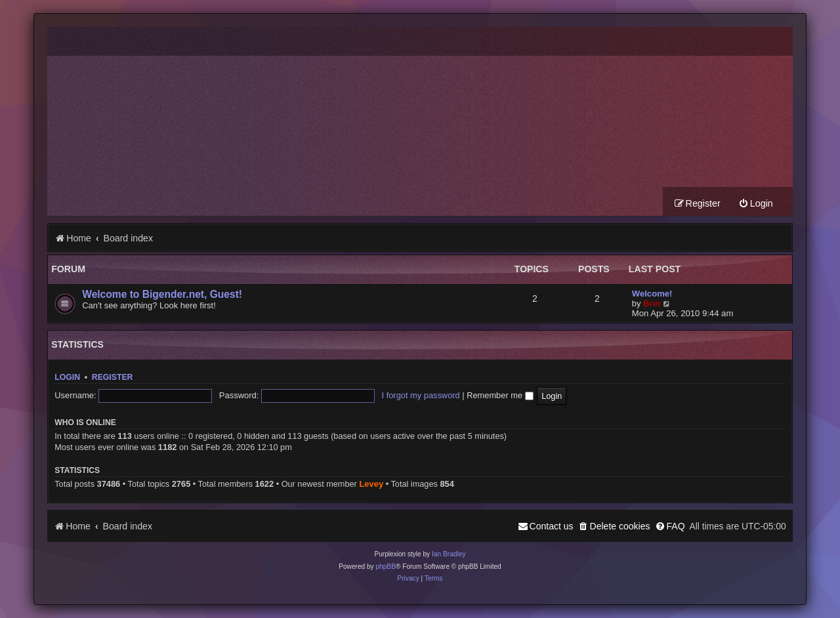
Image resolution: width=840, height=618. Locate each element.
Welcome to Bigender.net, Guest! (162, 294)
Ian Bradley (449, 554)
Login (67, 377)
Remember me (500, 395)
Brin (652, 303)
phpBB (386, 566)
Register (113, 377)
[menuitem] (756, 204)
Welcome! (652, 294)
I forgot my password (421, 395)
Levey (371, 484)
